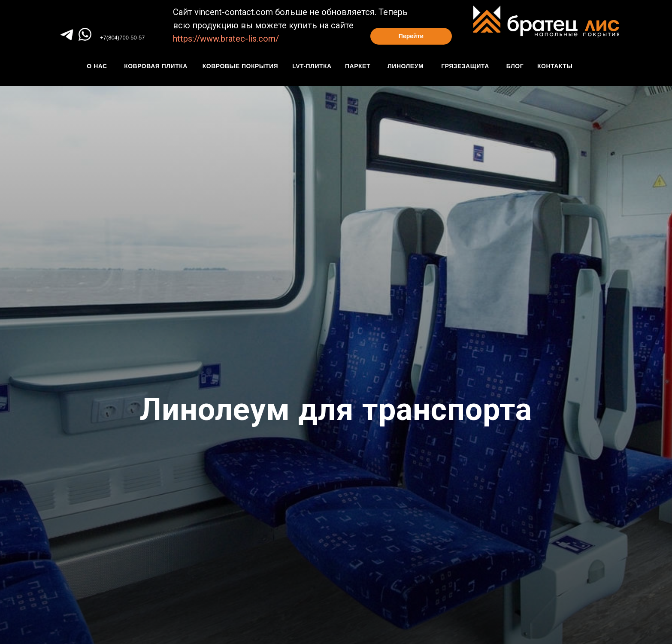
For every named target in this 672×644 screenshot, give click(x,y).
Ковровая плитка (156, 66)
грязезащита (465, 66)
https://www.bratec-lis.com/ (226, 39)
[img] (85, 34)
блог (515, 66)
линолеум (406, 66)
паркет (358, 66)
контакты (555, 66)
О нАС (97, 66)
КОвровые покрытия (240, 66)
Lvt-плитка (312, 66)
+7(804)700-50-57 (122, 38)
